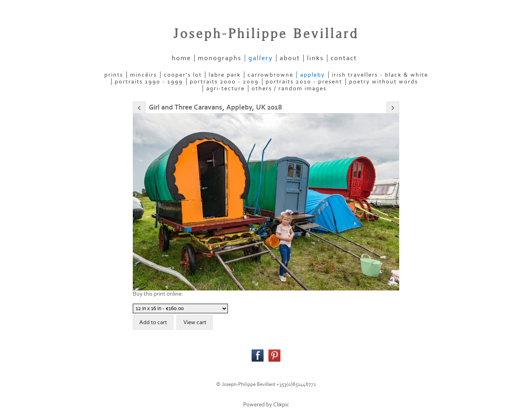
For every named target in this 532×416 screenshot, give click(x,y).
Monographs (220, 58)
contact (344, 58)
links (315, 58)
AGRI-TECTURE (225, 88)
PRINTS (114, 75)
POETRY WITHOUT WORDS (384, 82)
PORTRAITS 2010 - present (304, 82)
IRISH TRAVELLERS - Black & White (380, 75)
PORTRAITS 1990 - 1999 (149, 82)
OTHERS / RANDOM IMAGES (289, 88)
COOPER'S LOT (183, 75)
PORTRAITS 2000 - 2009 (224, 82)
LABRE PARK (225, 75)
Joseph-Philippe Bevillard (266, 34)
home (181, 58)
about (290, 58)
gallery (261, 58)
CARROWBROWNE (270, 75)
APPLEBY (313, 75)
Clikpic (281, 405)
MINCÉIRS (143, 75)
